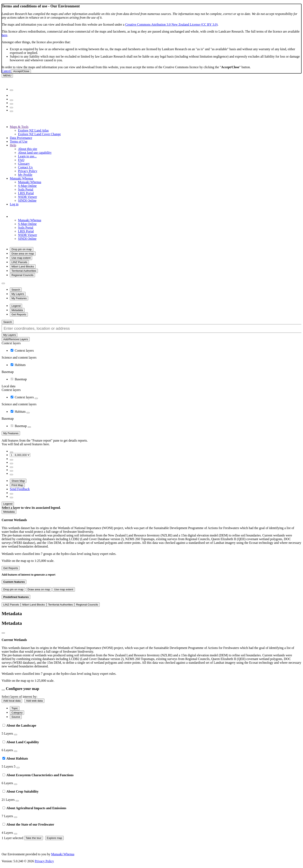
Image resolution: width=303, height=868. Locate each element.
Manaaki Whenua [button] (21, 178)
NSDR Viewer (28, 197)
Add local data (12, 701)
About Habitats (15, 758)
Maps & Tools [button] (19, 127)
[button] (34, 216)
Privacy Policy (28, 171)
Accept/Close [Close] (21, 71)
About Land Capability (21, 742)
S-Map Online (27, 186)
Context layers (24, 350)
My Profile (25, 175)
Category (17, 713)
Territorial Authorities (24, 271)
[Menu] (7, 76)
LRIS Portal (26, 193)
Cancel (7, 71)
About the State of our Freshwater (28, 824)
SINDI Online (27, 201)
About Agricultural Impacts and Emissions (34, 808)
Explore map (55, 838)
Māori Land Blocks (23, 266)
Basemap (21, 379)
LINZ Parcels (19, 262)
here (5, 35)
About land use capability (35, 153)
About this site (28, 149)
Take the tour (33, 838)
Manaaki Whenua (30, 182)
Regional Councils (22, 275)
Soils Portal (26, 189)
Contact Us (25, 167)
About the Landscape (19, 725)
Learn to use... (27, 156)
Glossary (24, 164)
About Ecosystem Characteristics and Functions (38, 775)
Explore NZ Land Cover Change (39, 134)
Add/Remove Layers (16, 339)
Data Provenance (21, 138)
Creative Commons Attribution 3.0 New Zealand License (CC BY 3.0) (171, 24)
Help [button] (13, 145)
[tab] (151, 729)
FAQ (21, 160)
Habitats (20, 365)
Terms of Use (19, 141)
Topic (15, 708)
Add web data (34, 701)
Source (16, 717)
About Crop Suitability (20, 791)
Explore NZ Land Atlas (33, 130)
